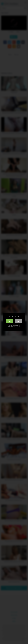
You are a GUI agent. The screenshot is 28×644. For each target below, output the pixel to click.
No (18, 321)
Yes (10, 321)
